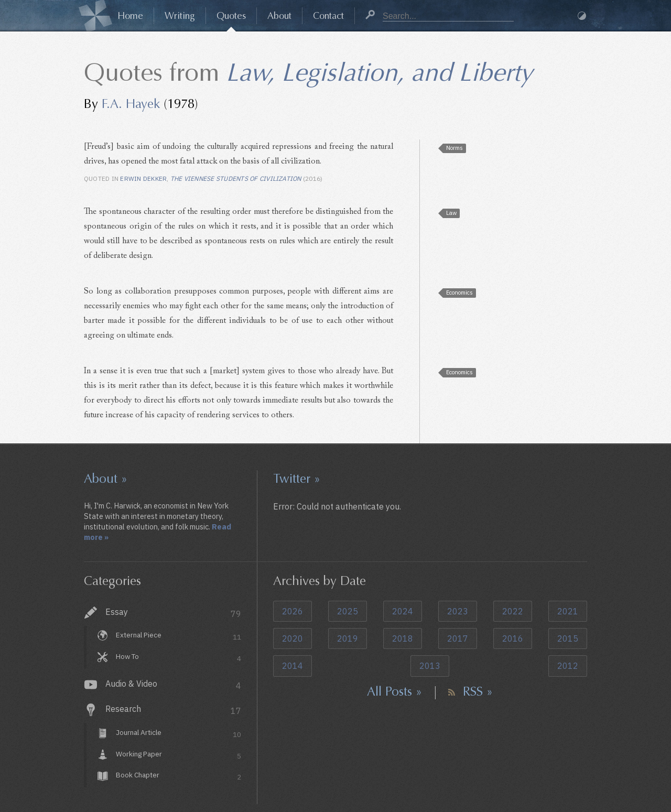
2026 (293, 611)
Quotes (231, 16)
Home (130, 16)
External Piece (178, 636)
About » (106, 479)
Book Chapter (178, 777)
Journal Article (178, 734)
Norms (454, 148)
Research (173, 710)
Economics (459, 293)
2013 (430, 666)
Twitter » (297, 479)
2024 (403, 611)
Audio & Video (173, 685)
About (279, 16)
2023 (458, 611)
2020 (293, 638)
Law (451, 213)
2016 (513, 638)
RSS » (478, 691)
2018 (403, 638)
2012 (568, 666)
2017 (458, 638)
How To (178, 658)
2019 (348, 638)
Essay (173, 613)
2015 (568, 638)
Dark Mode (582, 16)
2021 (568, 611)
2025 (348, 611)
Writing (180, 16)
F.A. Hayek (131, 104)
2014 (293, 666)
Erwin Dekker (143, 178)
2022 (513, 611)
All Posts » (394, 691)
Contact (328, 16)
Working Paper (178, 755)
